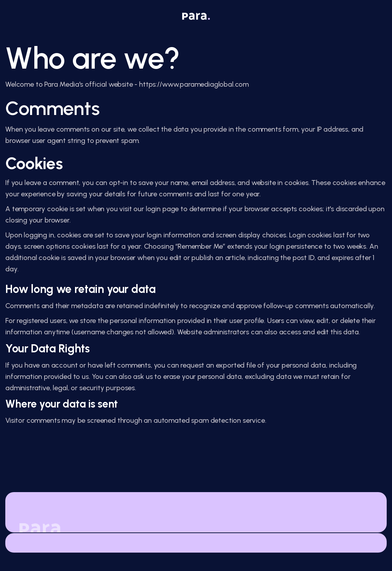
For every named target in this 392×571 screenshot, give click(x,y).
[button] (367, 16)
